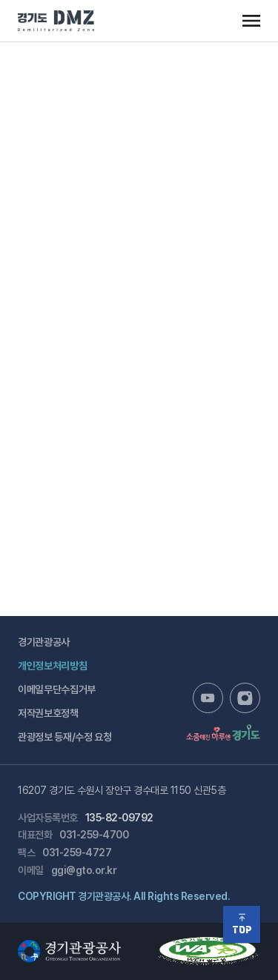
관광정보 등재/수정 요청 (64, 737)
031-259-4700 (94, 835)
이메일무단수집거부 (57, 689)
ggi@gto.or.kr (84, 870)
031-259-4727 (77, 852)
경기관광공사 (44, 642)
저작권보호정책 (48, 713)
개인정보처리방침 (52, 666)
